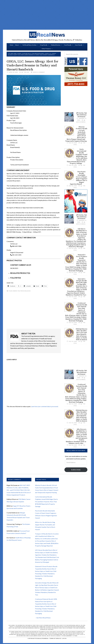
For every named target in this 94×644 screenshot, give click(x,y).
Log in (64, 638)
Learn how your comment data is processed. (45, 406)
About (17, 45)
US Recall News (47, 35)
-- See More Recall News (43, 618)
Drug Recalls (44, 45)
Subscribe (76, 470)
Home (12, 45)
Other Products (46, 49)
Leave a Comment (39, 72)
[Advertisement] (50, 15)
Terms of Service (55, 638)
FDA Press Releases (24, 291)
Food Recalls (68, 45)
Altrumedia (44, 638)
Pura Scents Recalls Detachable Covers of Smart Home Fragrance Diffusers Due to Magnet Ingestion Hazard (79, 178)
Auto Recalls (79, 45)
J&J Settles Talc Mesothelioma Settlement (82, 115)
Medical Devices (56, 45)
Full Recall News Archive (30, 45)
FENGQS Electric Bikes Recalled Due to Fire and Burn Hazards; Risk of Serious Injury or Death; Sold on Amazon (82, 334)
